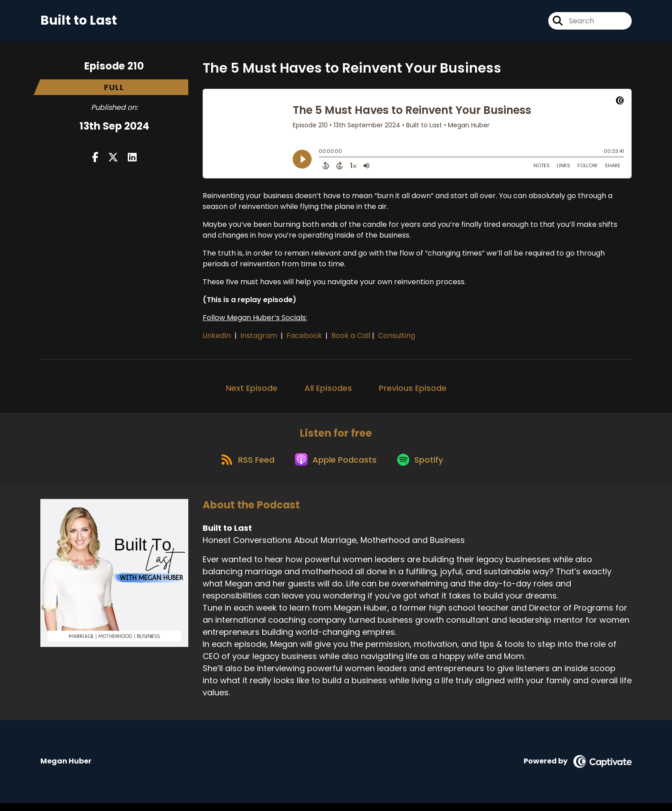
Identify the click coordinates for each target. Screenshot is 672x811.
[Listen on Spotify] (424, 466)
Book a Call (351, 339)
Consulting (397, 339)
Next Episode (252, 391)
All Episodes (328, 391)
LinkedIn (218, 339)
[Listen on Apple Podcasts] (336, 467)
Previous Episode (413, 391)
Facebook (305, 339)
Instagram (260, 339)
